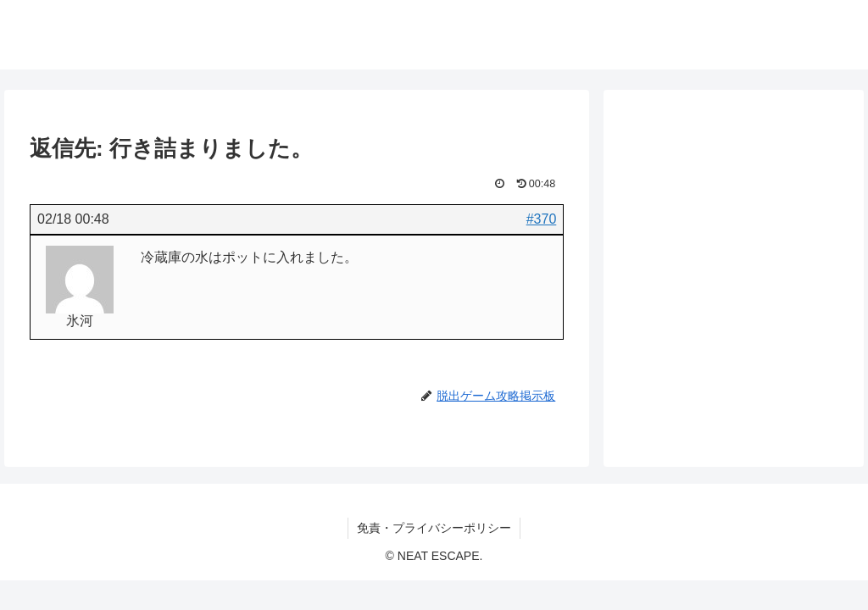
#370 (542, 219)
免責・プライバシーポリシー (434, 528)
